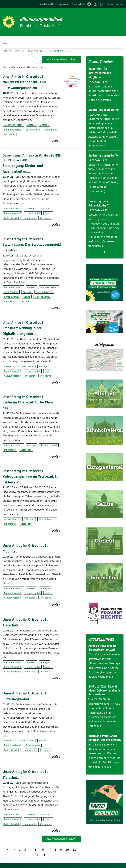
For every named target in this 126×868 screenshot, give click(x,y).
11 (74, 850)
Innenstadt (51, 130)
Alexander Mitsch (13, 125)
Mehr (55, 141)
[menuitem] (47, 4)
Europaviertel (33, 213)
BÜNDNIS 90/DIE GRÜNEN (45, 19)
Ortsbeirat (10, 134)
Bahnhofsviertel (60, 51)
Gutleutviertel (33, 130)
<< (8, 850)
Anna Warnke (11, 292)
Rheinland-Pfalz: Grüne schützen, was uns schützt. (104, 748)
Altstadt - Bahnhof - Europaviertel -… (25, 51)
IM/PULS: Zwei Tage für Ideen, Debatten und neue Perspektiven (104, 699)
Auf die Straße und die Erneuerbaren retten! (104, 656)
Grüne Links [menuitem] (113, 4)
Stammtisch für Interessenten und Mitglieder (101, 73)
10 (67, 850)
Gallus (48, 213)
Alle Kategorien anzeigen (61, 59)
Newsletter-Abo (47, 4)
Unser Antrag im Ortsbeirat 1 (24, 77)
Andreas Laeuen (49, 287)
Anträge (45, 125)
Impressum (63, 4)
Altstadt (31, 125)
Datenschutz (78, 4)
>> (44, 855)
